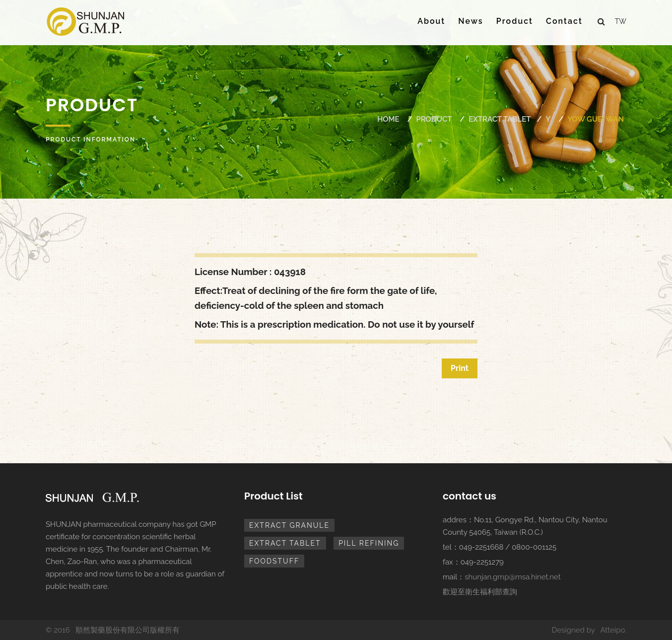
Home (388, 119)
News (470, 21)
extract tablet (500, 119)
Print (460, 368)
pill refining (369, 543)
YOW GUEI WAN (596, 119)
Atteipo (612, 630)
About (431, 21)
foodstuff (274, 561)
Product (515, 21)
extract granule (289, 525)
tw (621, 21)
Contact (564, 21)
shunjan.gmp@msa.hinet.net (513, 577)
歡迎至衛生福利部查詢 (480, 592)
